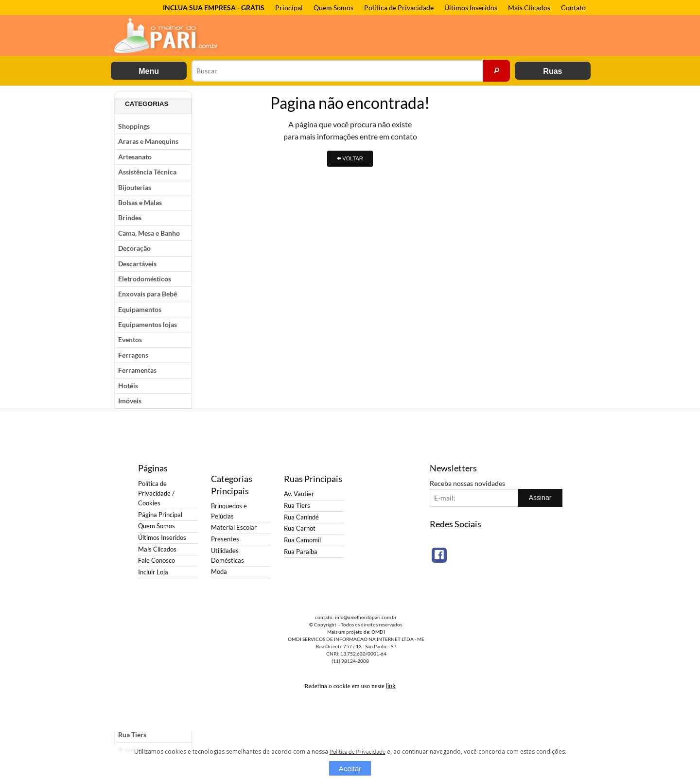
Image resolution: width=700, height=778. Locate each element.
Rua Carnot (300, 528)
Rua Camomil (302, 540)
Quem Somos (333, 8)
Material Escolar (234, 527)
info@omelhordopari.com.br (366, 617)
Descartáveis (137, 264)
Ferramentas (137, 370)
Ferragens (133, 355)
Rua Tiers (132, 735)
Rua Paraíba (301, 552)
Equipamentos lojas (148, 324)
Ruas (552, 71)
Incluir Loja (153, 572)
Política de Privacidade (399, 8)
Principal (289, 8)
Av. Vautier (299, 494)
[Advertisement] (547, 237)
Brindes (130, 217)
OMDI (378, 632)
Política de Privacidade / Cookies (156, 493)
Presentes (225, 539)
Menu (149, 71)
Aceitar (350, 769)
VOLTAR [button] (350, 158)
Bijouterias (135, 187)
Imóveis (130, 401)
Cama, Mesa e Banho (149, 233)
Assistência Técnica (147, 172)
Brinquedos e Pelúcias (229, 511)
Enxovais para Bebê (148, 294)
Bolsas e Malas (140, 202)
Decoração (134, 248)
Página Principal (160, 515)
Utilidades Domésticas (227, 556)
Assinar (540, 498)
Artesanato (135, 157)
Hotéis (128, 386)
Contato (573, 8)
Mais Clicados (529, 8)
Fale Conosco (157, 561)
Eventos (130, 339)
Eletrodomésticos (145, 279)
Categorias (147, 104)
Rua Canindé (301, 517)
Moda (219, 572)
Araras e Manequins (148, 141)
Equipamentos (140, 309)
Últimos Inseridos (471, 8)
